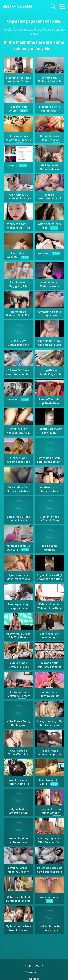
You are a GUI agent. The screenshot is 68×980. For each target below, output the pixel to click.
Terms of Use (34, 972)
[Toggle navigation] (62, 6)
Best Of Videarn (17, 6)
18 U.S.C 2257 (34, 966)
